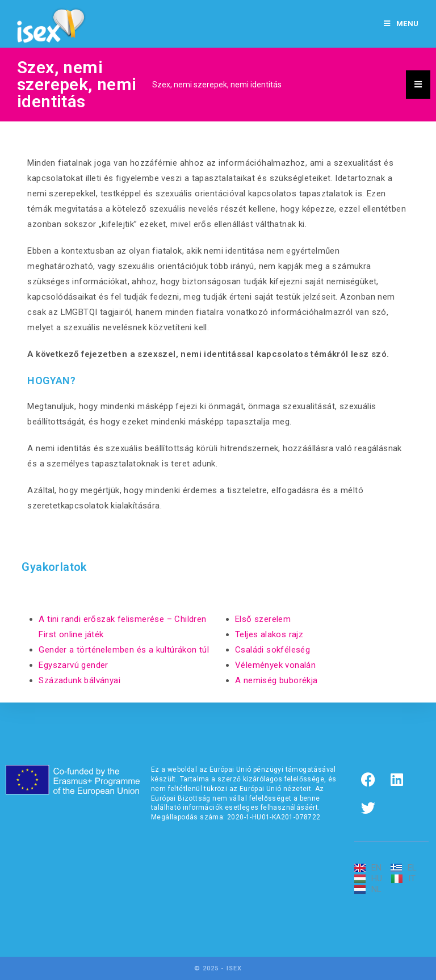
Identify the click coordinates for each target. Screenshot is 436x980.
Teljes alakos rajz (269, 634)
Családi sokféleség (272, 650)
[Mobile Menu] (401, 24)
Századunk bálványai (79, 680)
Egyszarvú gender (73, 665)
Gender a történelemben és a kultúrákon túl (124, 650)
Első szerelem (263, 619)
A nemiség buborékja (276, 680)
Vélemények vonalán (275, 665)
